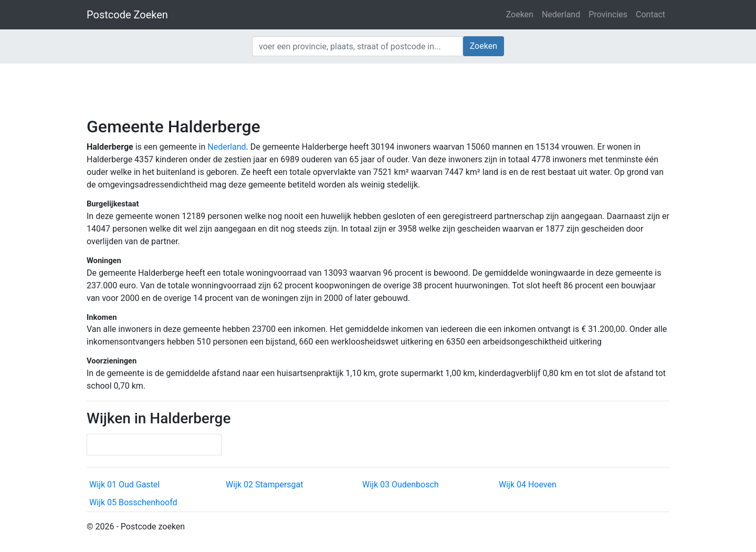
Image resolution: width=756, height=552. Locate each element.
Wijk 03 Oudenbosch (401, 485)
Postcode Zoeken (127, 15)
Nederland (561, 14)
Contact (650, 14)
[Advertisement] (378, 89)
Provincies (608, 14)
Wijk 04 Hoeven (528, 485)
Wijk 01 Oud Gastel (124, 485)
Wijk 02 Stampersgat (264, 485)
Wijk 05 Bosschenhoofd (133, 502)
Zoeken (520, 14)
